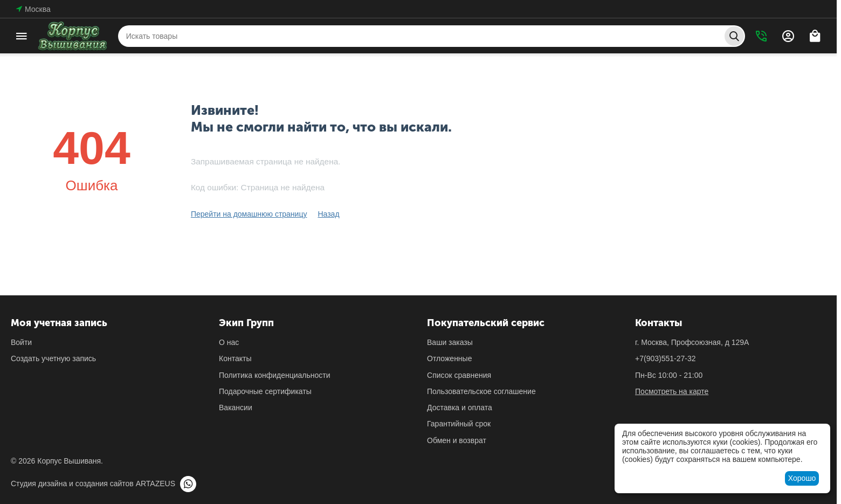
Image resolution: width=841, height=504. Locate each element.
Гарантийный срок (459, 424)
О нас (229, 342)
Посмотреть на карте (672, 391)
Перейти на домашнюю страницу (249, 214)
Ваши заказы (450, 342)
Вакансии (236, 408)
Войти (21, 342)
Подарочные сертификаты (265, 391)
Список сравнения (459, 375)
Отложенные (449, 358)
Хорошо (802, 478)
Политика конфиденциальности (275, 375)
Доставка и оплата (460, 408)
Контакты (235, 358)
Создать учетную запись (53, 358)
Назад (328, 214)
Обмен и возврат (457, 440)
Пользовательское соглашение (481, 391)
